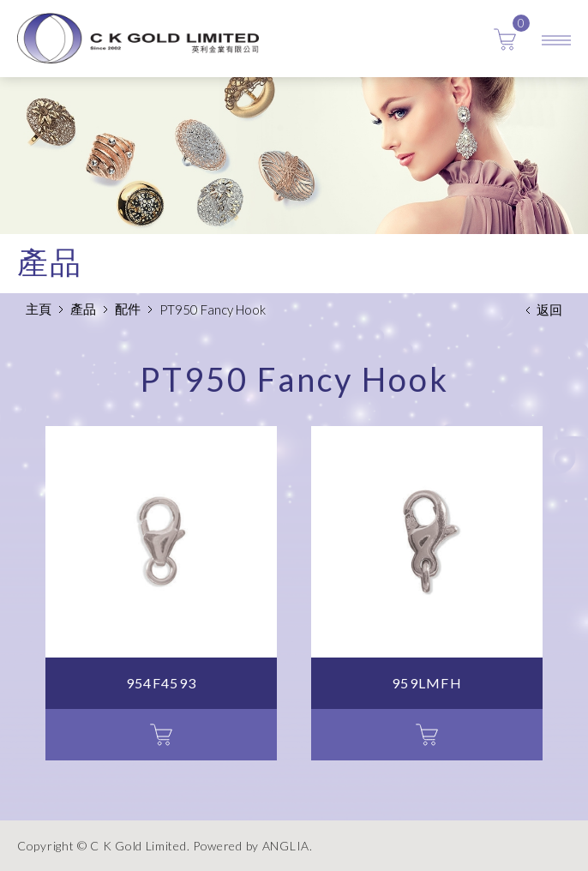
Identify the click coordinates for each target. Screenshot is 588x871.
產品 (83, 309)
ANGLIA (286, 846)
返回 (549, 309)
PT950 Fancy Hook (213, 309)
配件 (128, 309)
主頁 (39, 309)
